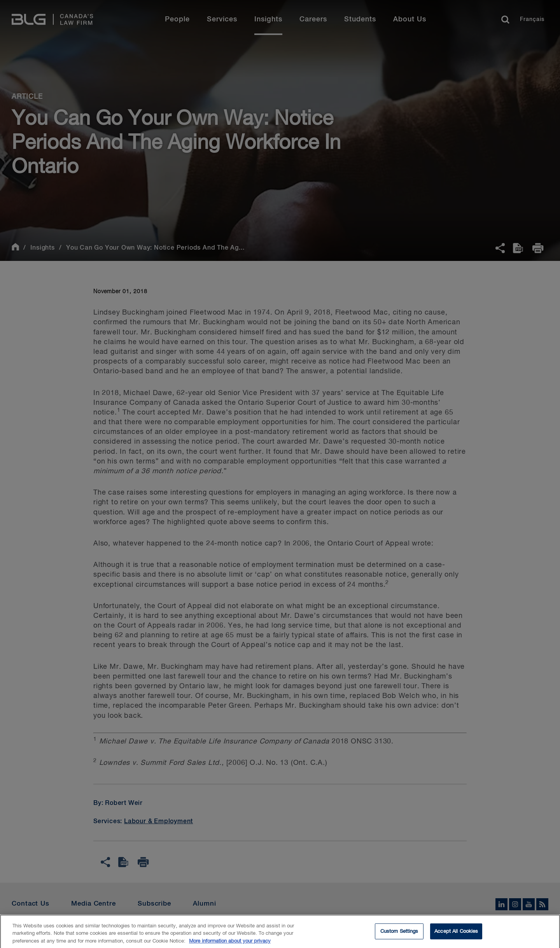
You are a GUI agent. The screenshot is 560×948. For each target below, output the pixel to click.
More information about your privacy (230, 944)
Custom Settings (399, 934)
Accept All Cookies (456, 934)
